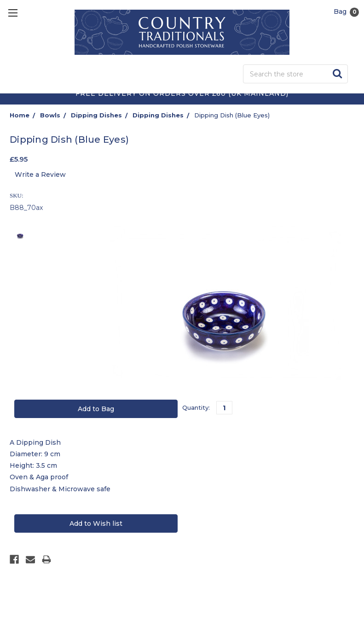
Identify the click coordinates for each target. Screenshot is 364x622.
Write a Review (40, 174)
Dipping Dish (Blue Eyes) (232, 115)
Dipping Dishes (96, 115)
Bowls (50, 115)
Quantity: (196, 407)
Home (20, 115)
